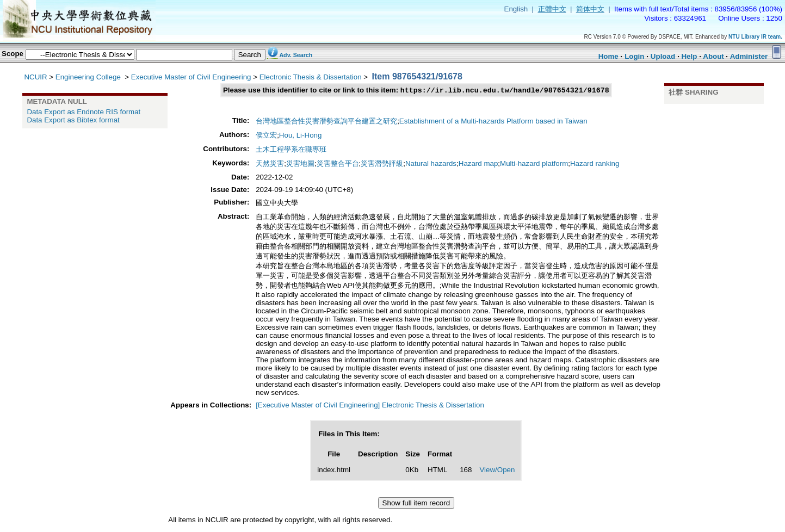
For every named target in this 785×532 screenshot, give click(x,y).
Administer (749, 56)
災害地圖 (300, 165)
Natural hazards (431, 165)
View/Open (497, 471)
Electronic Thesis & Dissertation (311, 77)
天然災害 (270, 165)
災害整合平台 (338, 165)
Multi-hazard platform (534, 165)
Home (608, 56)
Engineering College (89, 77)
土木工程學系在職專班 (291, 150)
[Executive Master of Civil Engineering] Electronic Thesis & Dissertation (370, 406)
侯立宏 (266, 136)
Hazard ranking (595, 165)
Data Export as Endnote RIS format (84, 112)
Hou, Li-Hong (301, 136)
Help (689, 56)
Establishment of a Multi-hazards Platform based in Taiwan (493, 122)
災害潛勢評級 (382, 165)
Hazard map (478, 165)
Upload (663, 56)
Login (634, 56)
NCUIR (35, 77)
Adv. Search (296, 55)
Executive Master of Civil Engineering (191, 77)
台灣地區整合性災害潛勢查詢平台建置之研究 (326, 122)
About (713, 56)
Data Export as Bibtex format (73, 120)
